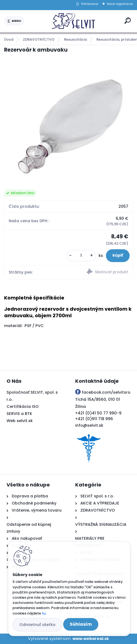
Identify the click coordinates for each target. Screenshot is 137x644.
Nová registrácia (120, 4)
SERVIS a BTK (19, 414)
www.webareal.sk (91, 639)
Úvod (9, 39)
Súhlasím (81, 624)
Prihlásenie (90, 4)
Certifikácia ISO (23, 406)
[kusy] (81, 256)
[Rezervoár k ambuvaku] (68, 122)
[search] (128, 21)
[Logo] (74, 21)
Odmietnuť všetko (37, 625)
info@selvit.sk (89, 425)
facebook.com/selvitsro (106, 392)
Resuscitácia (75, 39)
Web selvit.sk (20, 421)
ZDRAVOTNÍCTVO (39, 39)
